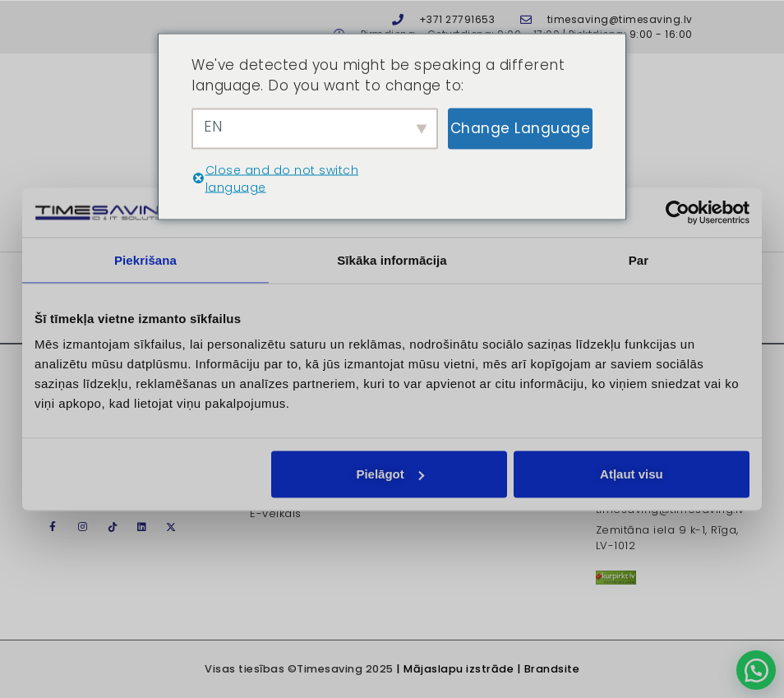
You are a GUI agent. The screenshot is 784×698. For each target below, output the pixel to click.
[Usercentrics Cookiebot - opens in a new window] (678, 212)
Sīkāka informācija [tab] (392, 259)
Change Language (521, 127)
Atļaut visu (632, 474)
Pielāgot (390, 474)
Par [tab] (639, 259)
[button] (756, 670)
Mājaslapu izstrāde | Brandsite (491, 669)
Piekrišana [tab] (145, 259)
